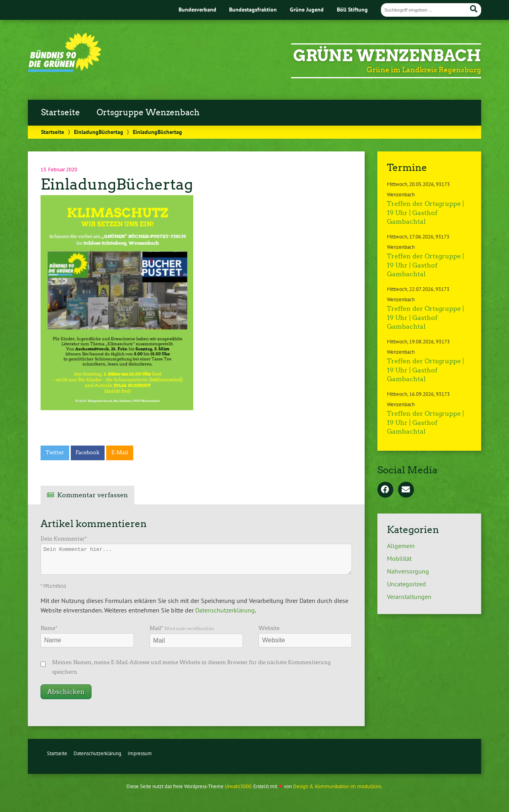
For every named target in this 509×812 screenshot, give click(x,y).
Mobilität (399, 558)
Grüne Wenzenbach (387, 56)
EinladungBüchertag (99, 132)
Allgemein (401, 546)
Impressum (140, 753)
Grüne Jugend (307, 9)
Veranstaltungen (409, 597)
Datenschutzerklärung (225, 610)
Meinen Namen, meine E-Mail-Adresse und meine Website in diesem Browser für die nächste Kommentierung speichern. (191, 667)
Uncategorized (406, 584)
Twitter (55, 453)
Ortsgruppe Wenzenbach (148, 112)
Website (269, 628)
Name (49, 628)
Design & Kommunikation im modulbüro (337, 786)
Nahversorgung (408, 571)
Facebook (87, 453)
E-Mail (120, 453)
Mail (182, 628)
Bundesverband (197, 9)
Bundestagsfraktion (253, 9)
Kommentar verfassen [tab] (93, 495)
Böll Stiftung (352, 9)
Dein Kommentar (64, 539)
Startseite (60, 112)
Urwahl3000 (238, 786)
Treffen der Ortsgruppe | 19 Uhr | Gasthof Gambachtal (425, 213)
